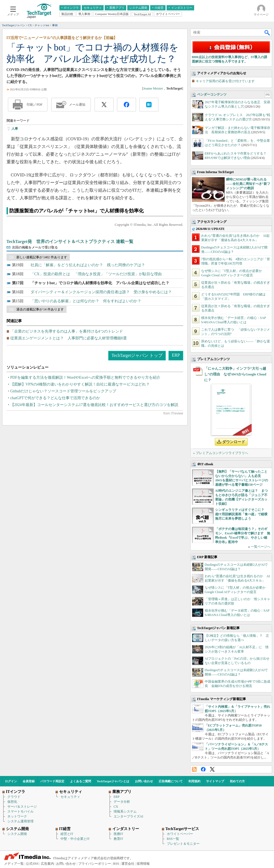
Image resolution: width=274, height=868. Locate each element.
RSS (194, 769)
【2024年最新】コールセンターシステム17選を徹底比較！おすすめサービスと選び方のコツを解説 (94, 405)
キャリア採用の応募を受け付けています (225, 81)
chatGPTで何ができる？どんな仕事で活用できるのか (55, 398)
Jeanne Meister (153, 88)
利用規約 (194, 781)
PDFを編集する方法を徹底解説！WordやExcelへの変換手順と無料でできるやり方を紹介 (85, 377)
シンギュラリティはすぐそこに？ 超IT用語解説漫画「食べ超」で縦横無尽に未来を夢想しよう (241, 514)
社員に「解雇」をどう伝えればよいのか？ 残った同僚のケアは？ (88, 265)
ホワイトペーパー (180, 834)
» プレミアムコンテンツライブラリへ (221, 453)
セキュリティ (70, 797)
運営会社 (128, 864)
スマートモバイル (20, 811)
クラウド (14, 797)
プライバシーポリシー (95, 864)
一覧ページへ (261, 547)
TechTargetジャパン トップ (137, 355)
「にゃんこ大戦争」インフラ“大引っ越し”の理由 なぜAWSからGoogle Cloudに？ (235, 374)
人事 (15, 129)
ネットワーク (17, 816)
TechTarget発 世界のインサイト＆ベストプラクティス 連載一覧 (70, 242)
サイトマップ (215, 781)
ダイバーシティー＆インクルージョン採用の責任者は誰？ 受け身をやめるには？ (101, 292)
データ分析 (122, 802)
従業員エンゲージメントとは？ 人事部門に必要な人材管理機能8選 (69, 338)
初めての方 (237, 781)
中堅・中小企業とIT (75, 839)
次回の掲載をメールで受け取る (35, 247)
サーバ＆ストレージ (22, 807)
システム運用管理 (20, 821)
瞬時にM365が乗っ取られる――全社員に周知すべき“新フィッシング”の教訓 (248, 184)
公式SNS (32, 864)
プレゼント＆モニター (183, 844)
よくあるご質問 (81, 781)
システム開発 (17, 834)
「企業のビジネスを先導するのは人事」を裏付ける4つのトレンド (67, 331)
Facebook (203, 769)
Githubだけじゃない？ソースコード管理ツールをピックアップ (63, 391)
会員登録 (29, 781)
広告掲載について (171, 781)
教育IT (118, 839)
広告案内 (47, 864)
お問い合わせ (144, 781)
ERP (176, 355)
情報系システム (125, 811)
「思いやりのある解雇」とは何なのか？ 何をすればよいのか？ (86, 301)
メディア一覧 (14, 864)
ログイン (11, 781)
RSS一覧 (173, 839)
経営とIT (67, 834)
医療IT (118, 834)
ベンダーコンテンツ (212, 94)
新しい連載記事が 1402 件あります (42, 257)
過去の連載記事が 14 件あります (40, 309)
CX (116, 807)
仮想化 (12, 802)
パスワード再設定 (52, 781)
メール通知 (77, 105)
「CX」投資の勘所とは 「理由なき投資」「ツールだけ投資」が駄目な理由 (96, 274)
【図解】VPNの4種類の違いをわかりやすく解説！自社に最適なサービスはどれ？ (80, 384)
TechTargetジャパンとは (113, 781)
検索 (267, 32)
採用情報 (143, 864)
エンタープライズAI (129, 816)
